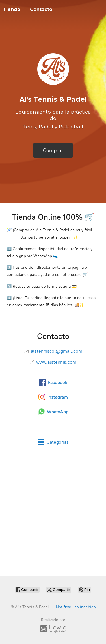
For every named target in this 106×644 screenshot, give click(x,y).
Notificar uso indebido (76, 607)
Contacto (41, 9)
